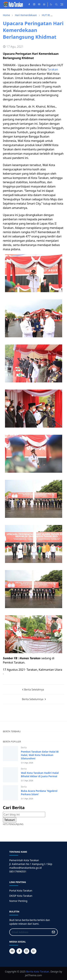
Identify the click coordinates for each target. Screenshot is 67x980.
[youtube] (39, 4)
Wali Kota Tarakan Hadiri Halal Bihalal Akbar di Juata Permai (40, 775)
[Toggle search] (56, 4)
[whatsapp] (44, 4)
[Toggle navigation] (62, 4)
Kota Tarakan (42, 972)
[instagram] (34, 4)
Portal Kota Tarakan (21, 891)
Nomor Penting (18, 901)
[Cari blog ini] (24, 814)
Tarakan (53, 69)
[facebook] (29, 4)
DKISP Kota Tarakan (21, 896)
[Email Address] (30, 932)
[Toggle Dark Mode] (51, 4)
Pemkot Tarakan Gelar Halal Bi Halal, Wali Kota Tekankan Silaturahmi (40, 755)
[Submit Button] (53, 932)
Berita (24, 747)
